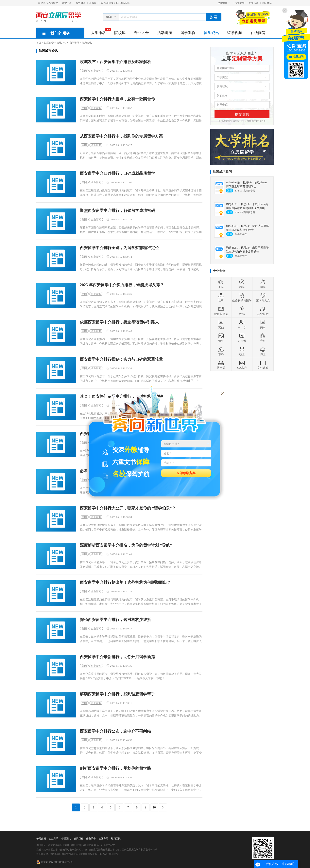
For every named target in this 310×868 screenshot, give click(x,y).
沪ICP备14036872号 (108, 854)
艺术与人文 (263, 297)
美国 (84, 71)
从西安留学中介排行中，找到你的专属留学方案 (121, 136)
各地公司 (224, 3)
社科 (221, 297)
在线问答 (258, 33)
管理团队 (66, 839)
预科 (221, 338)
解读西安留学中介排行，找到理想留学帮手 (117, 694)
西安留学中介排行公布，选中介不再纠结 (115, 731)
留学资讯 (211, 33)
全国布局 (103, 839)
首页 (39, 43)
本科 (221, 351)
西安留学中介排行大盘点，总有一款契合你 (117, 99)
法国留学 (49, 43)
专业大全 (141, 33)
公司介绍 (240, 3)
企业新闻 (96, 71)
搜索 (214, 17)
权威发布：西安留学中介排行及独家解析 (115, 62)
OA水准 (242, 365)
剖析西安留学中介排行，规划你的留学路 (115, 768)
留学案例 (188, 33)
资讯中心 (62, 43)
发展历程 (78, 839)
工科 (221, 284)
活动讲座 (165, 33)
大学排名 (101, 31)
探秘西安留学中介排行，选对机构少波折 (115, 620)
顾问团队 (267, 3)
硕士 (242, 351)
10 (154, 807)
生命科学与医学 (242, 297)
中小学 (242, 324)
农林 (242, 311)
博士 (263, 351)
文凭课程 (263, 365)
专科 (263, 338)
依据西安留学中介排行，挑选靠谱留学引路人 (119, 322)
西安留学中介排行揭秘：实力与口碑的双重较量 (121, 359)
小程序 (93, 3)
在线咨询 (299, 57)
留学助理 (80, 3)
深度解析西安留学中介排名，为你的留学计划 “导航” (126, 545)
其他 (221, 324)
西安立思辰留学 (48, 3)
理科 (263, 284)
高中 (263, 324)
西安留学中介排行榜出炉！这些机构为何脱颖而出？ (125, 582)
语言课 (242, 338)
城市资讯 (87, 43)
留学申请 (67, 3)
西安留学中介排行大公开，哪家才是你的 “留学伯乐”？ (128, 508)
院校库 (120, 33)
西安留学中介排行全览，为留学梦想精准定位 (119, 248)
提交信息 (242, 114)
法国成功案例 (222, 172)
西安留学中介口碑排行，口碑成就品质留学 (117, 173)
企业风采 (253, 3)
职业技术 (263, 311)
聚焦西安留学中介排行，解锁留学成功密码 (117, 211)
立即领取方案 (186, 473)
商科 (242, 284)
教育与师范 (221, 311)
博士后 (221, 365)
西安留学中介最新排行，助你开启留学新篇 (117, 657)
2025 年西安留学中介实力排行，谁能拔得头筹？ (122, 285)
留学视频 (235, 33)
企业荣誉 (91, 839)
